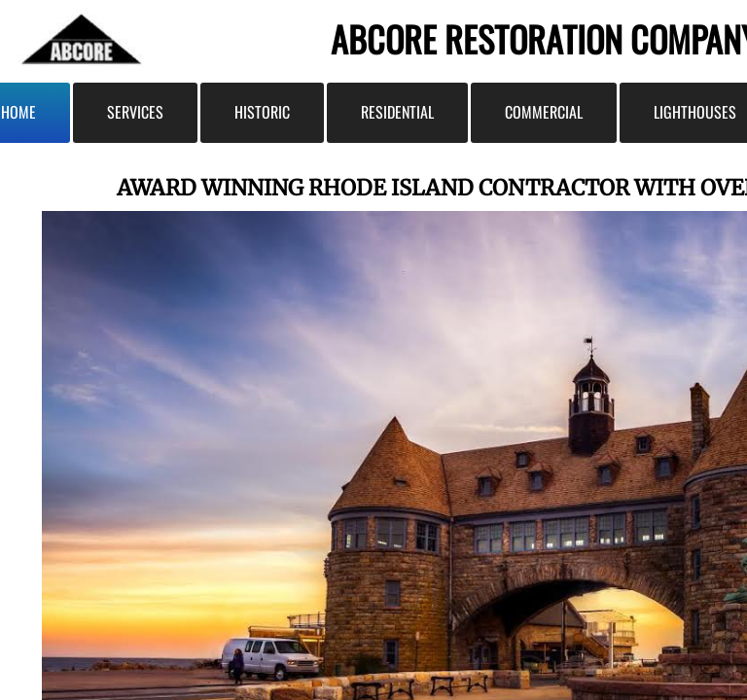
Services (135, 112)
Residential (397, 112)
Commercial (544, 112)
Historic (262, 112)
